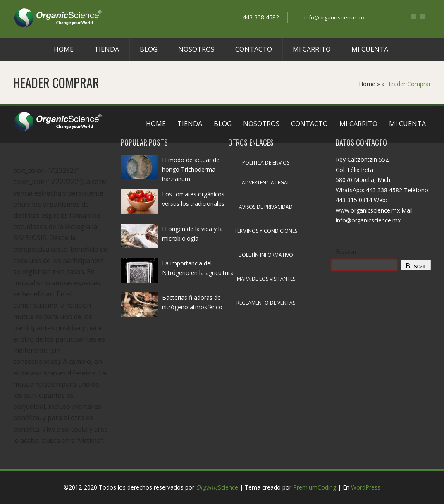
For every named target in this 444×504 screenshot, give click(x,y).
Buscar (346, 252)
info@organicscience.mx (335, 17)
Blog (149, 49)
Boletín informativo (266, 255)
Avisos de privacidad (266, 207)
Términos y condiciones (266, 231)
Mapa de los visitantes (266, 279)
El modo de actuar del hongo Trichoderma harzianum (191, 169)
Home (64, 49)
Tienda (107, 49)
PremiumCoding (315, 487)
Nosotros (196, 49)
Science (217, 487)
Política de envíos (266, 163)
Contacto (254, 49)
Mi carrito (312, 49)
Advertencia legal (266, 183)
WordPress (366, 487)
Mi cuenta (370, 49)
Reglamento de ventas (266, 303)
